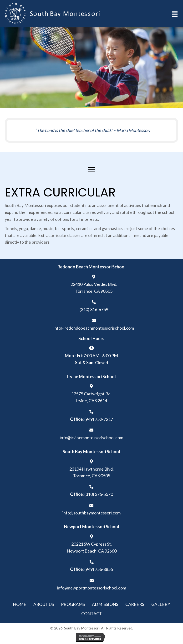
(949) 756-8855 (99, 569)
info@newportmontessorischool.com (91, 588)
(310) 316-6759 (94, 309)
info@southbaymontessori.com (91, 513)
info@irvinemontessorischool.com (91, 438)
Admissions (105, 604)
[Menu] (91, 169)
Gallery (161, 604)
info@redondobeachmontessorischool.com (94, 328)
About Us (44, 604)
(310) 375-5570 (99, 494)
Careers (135, 604)
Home (20, 604)
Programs (73, 604)
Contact (92, 614)
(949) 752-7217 (99, 419)
